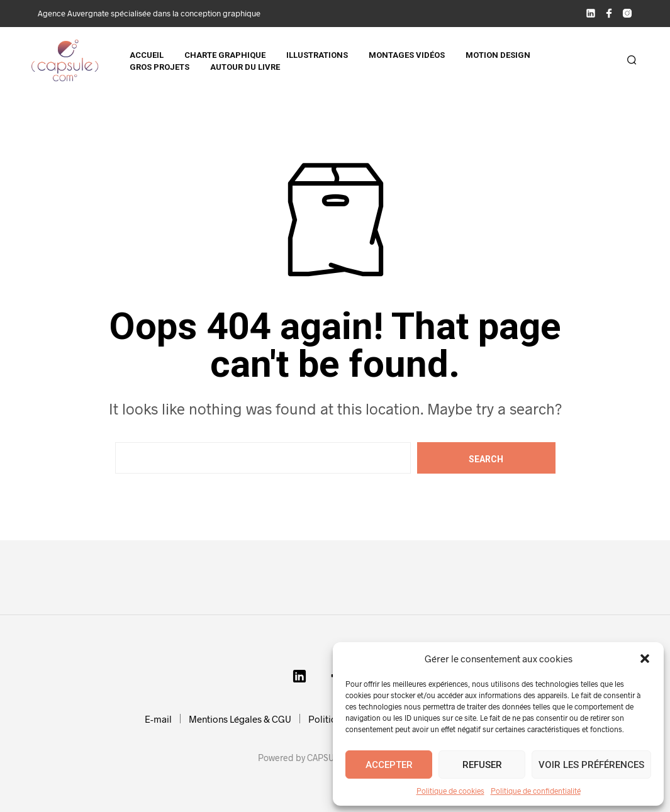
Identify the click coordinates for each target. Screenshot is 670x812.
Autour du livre (245, 67)
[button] (645, 659)
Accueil (147, 55)
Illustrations (317, 55)
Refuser (482, 765)
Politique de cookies (450, 791)
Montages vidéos (407, 55)
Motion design (498, 55)
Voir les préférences (591, 765)
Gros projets (159, 67)
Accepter (389, 765)
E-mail (158, 719)
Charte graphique (225, 55)
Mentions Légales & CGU (240, 719)
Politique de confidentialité (536, 791)
